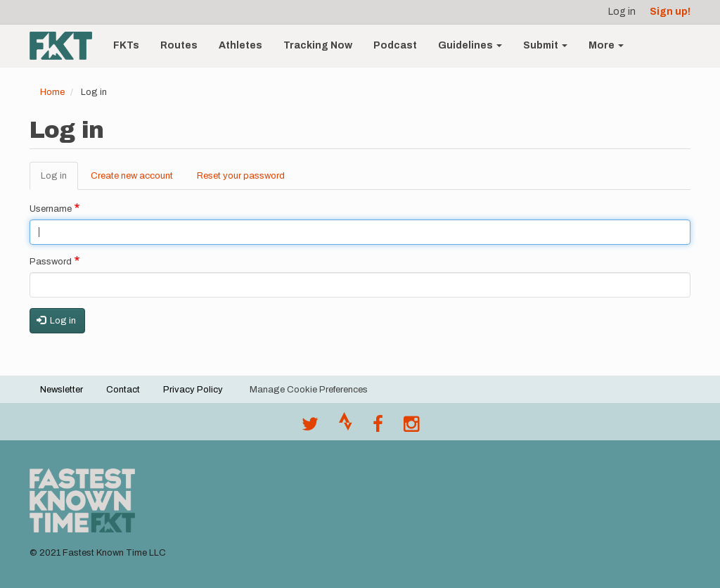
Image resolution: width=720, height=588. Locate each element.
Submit (545, 45)
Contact (123, 390)
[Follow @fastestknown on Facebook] (378, 428)
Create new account (132, 176)
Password (51, 262)
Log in (622, 12)
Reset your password (241, 176)
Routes (179, 45)
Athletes (240, 45)
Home (52, 92)
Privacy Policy (193, 390)
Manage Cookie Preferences (309, 390)
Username (51, 209)
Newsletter (62, 390)
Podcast (395, 45)
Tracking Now (318, 45)
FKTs (126, 45)
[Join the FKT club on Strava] (346, 428)
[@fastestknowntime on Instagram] (411, 428)
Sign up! (670, 12)
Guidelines (470, 45)
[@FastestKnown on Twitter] (310, 428)
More (606, 45)
